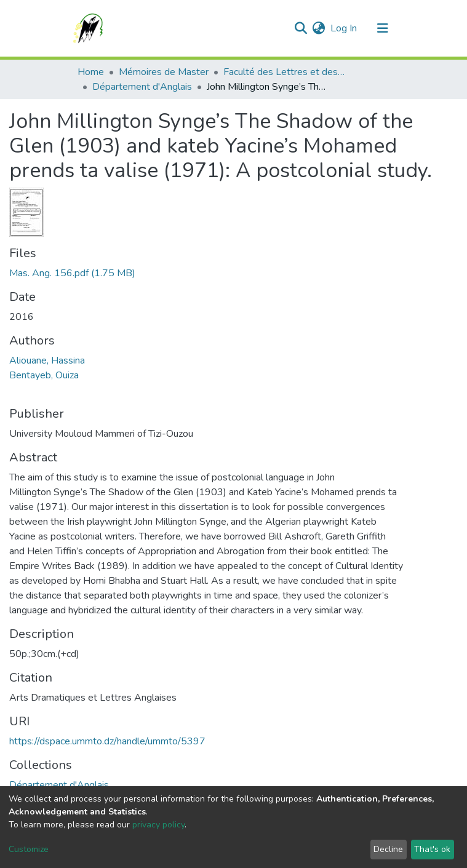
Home (91, 72)
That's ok (432, 849)
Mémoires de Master (164, 72)
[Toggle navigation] (383, 28)
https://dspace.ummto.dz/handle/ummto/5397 (107, 741)
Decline (388, 849)
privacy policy (158, 825)
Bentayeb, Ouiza (44, 375)
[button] (319, 28)
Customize (29, 849)
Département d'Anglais (142, 87)
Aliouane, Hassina (47, 360)
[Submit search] (301, 28)
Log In (344, 28)
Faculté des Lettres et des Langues (285, 72)
